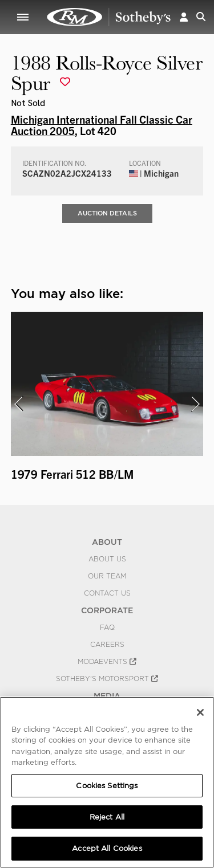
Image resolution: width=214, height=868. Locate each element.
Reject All (107, 817)
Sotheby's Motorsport (107, 679)
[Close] (200, 712)
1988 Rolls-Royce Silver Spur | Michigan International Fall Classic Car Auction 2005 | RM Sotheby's (109, 17)
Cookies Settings (107, 786)
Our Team (107, 576)
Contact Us (107, 593)
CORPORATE (107, 610)
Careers (107, 645)
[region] (107, 782)
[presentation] (18, 404)
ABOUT (107, 542)
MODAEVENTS (107, 662)
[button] (184, 17)
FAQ (107, 627)
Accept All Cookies (107, 848)
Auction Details (107, 213)
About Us (107, 559)
